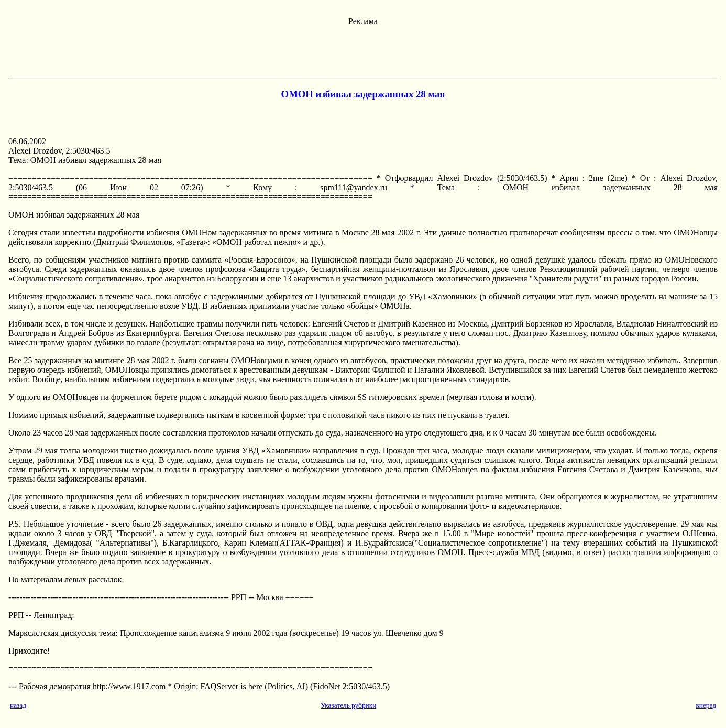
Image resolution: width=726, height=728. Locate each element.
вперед (706, 705)
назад (18, 705)
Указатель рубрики (348, 705)
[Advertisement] (363, 50)
